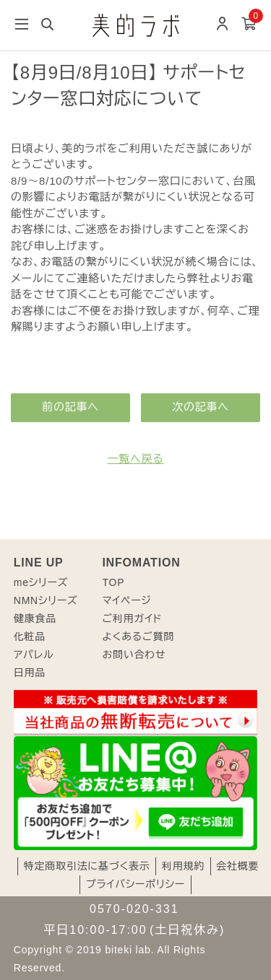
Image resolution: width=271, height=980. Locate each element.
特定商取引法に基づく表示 (87, 866)
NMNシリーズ (46, 600)
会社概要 (237, 866)
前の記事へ (70, 407)
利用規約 (183, 866)
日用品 (30, 673)
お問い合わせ (134, 655)
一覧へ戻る (135, 459)
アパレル (34, 655)
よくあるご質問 (138, 636)
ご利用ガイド (132, 618)
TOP (113, 582)
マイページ (126, 600)
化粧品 (30, 636)
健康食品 (35, 618)
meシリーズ (41, 582)
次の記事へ (201, 407)
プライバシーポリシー (135, 884)
